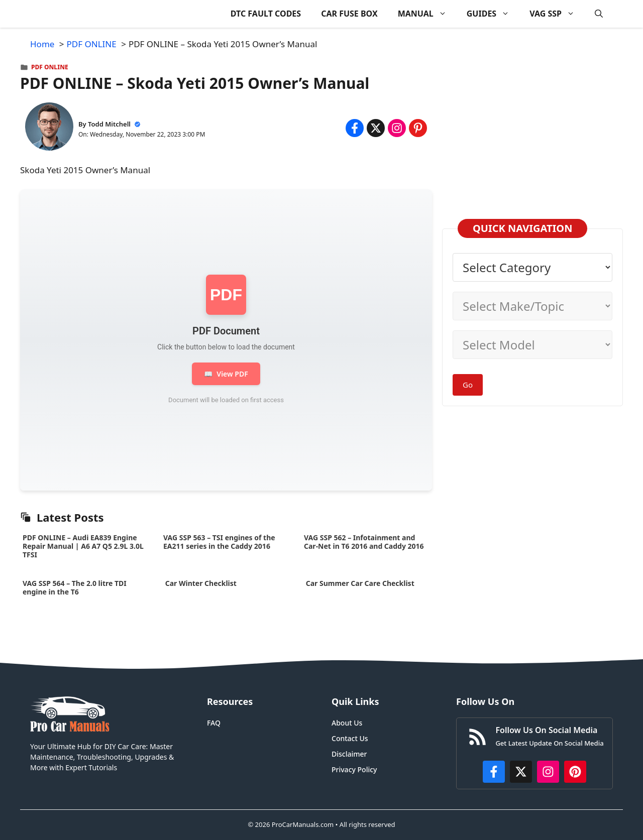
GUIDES (493, 14)
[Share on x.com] (376, 128)
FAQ (214, 723)
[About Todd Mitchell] (49, 128)
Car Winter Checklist (200, 583)
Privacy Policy (354, 769)
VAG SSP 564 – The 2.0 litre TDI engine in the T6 (75, 587)
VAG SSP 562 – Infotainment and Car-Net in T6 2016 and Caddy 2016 (364, 542)
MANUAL (427, 14)
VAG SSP (557, 14)
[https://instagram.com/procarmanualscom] (548, 772)
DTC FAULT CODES (266, 14)
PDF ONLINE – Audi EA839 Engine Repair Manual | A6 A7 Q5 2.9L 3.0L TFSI (83, 546)
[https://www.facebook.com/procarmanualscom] (494, 772)
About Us (347, 723)
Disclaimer (349, 754)
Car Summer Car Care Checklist (360, 583)
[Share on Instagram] (397, 128)
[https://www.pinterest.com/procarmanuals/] (575, 772)
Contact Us (350, 738)
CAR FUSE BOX (349, 14)
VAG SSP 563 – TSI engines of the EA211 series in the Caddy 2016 (219, 542)
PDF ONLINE (50, 67)
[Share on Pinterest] (418, 128)
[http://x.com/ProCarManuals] (521, 772)
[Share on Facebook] (355, 128)
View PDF (226, 374)
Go (468, 385)
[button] (599, 14)
